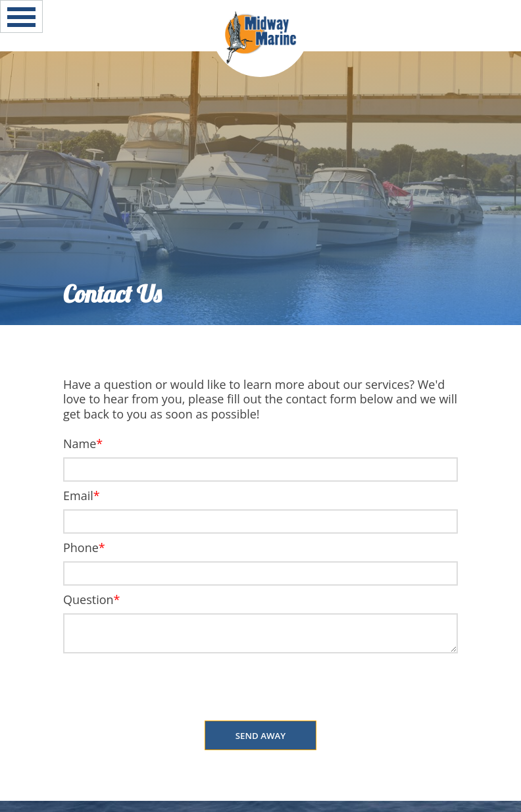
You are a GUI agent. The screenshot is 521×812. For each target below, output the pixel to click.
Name (80, 444)
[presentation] (260, 688)
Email (78, 495)
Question (88, 599)
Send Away (261, 736)
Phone (81, 547)
